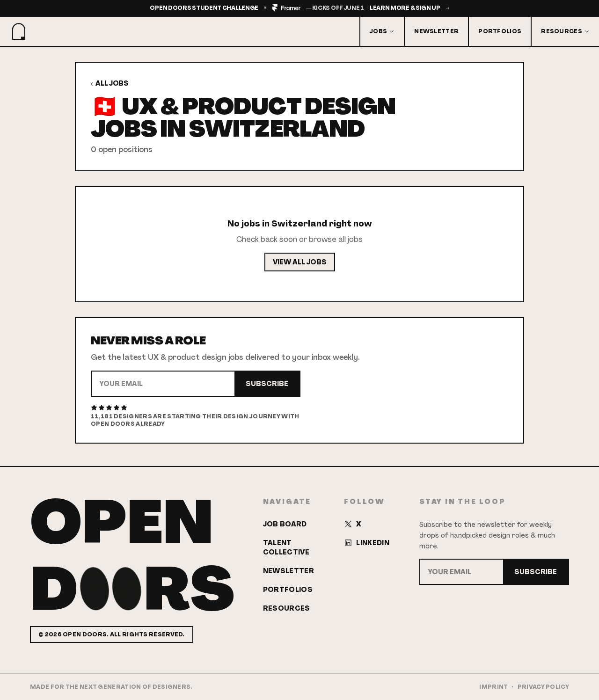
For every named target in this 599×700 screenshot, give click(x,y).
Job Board (285, 524)
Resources (565, 31)
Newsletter (436, 31)
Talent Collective (286, 547)
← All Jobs (110, 83)
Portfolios (500, 31)
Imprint (493, 687)
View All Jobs (300, 262)
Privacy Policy (543, 687)
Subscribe (267, 384)
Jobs (382, 31)
